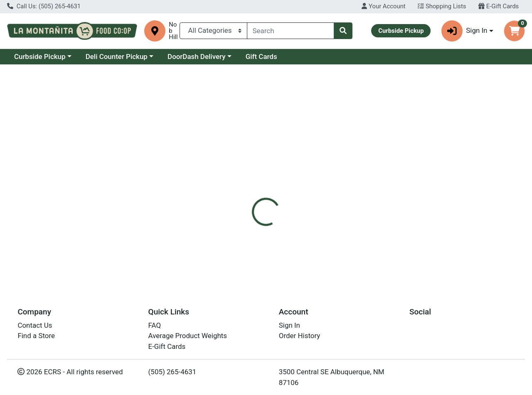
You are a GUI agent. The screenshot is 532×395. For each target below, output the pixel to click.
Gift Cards (261, 56)
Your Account (383, 6)
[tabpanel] (377, 233)
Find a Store (36, 336)
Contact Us (35, 325)
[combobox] (291, 31)
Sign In (289, 325)
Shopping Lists (442, 6)
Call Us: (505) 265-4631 (44, 6)
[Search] (291, 31)
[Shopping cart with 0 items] (514, 31)
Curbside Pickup (40, 56)
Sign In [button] (464, 31)
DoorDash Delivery (196, 56)
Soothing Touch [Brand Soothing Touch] (332, 229)
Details (245, 177)
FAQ (155, 325)
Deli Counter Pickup (117, 56)
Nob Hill (173, 31)
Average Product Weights (188, 336)
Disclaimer (284, 177)
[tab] (245, 177)
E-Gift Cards (499, 6)
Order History (300, 336)
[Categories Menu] (213, 31)
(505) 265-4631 (172, 372)
